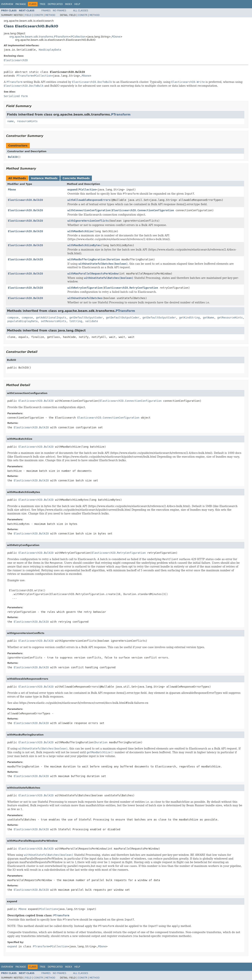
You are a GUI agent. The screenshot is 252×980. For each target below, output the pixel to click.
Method (50, 15)
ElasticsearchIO (16, 60)
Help (77, 4)
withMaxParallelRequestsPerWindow (93, 274)
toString (76, 321)
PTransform (24, 76)
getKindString (189, 318)
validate (92, 321)
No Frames (60, 11)
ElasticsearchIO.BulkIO (25, 200)
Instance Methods (44, 178)
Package (21, 4)
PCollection (78, 37)
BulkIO (13, 157)
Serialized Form (16, 96)
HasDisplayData (50, 50)
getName (209, 318)
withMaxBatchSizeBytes (84, 245)
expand (72, 190)
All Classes (81, 11)
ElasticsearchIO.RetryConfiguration (131, 288)
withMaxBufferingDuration (87, 259)
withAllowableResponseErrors (89, 200)
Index (69, 4)
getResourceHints (230, 318)
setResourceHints (53, 321)
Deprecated (55, 4)
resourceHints (27, 121)
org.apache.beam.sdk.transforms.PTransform (39, 37)
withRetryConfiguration (85, 288)
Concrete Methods (76, 178)
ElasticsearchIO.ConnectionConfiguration (143, 210)
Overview (7, 4)
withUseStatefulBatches (85, 298)
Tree (43, 4)
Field (28, 15)
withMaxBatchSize (80, 231)
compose (13, 318)
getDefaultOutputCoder (86, 318)
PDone (116, 37)
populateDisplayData (22, 321)
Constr (38, 15)
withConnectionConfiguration (89, 210)
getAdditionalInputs (51, 318)
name (11, 121)
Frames (46, 11)
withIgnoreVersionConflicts (88, 221)
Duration (113, 259)
